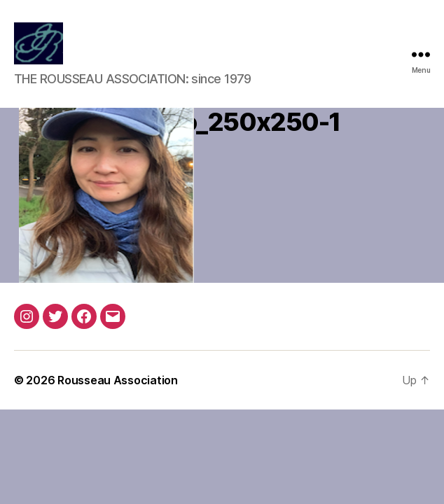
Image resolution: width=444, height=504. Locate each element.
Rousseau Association (118, 380)
